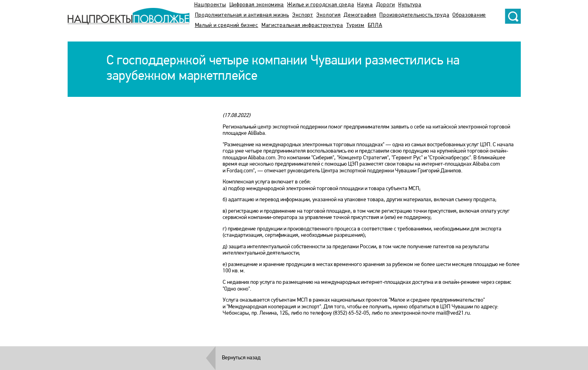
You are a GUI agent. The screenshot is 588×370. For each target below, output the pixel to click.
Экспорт (303, 15)
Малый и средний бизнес (227, 25)
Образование (469, 15)
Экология (329, 15)
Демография (360, 15)
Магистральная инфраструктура (302, 25)
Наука (365, 5)
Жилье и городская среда (320, 5)
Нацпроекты (210, 5)
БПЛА (375, 25)
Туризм (355, 25)
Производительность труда (414, 15)
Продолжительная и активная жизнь (242, 15)
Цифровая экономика (257, 5)
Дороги (386, 5)
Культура (410, 5)
